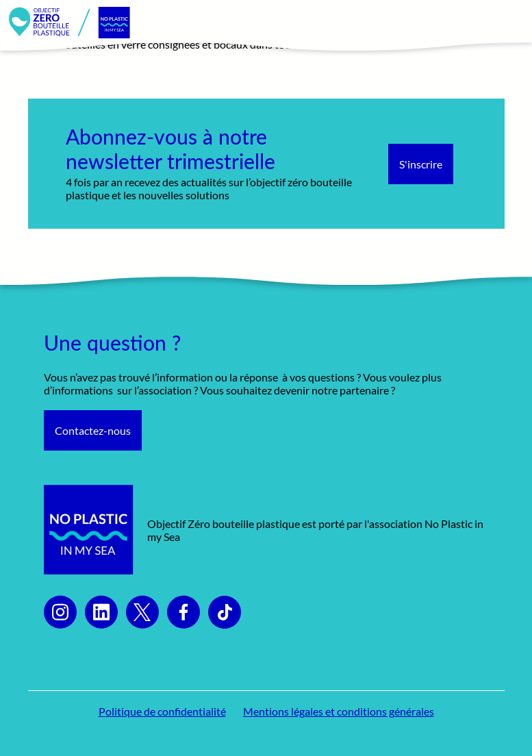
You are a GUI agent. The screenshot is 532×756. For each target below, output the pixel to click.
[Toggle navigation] (507, 23)
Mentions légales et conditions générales (339, 711)
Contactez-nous (93, 430)
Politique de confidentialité (162, 711)
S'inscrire (421, 164)
